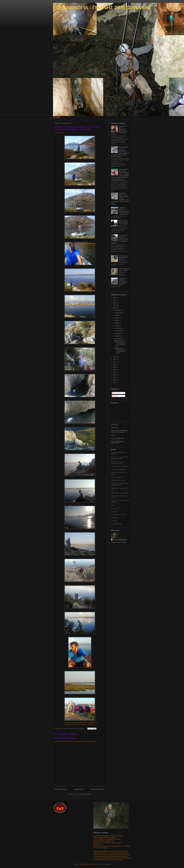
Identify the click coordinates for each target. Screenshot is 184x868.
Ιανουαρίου (118, 310)
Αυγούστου (118, 328)
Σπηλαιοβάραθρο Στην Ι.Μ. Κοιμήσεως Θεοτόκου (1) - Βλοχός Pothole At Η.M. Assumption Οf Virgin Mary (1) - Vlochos (120, 152)
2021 (115, 372)
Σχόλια (115, 396)
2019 (115, 367)
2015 (115, 357)
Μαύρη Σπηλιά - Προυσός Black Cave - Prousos (123, 222)
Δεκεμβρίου (118, 339)
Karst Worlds (115, 427)
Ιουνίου (117, 323)
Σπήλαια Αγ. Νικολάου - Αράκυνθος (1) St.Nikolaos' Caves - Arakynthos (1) (119, 282)
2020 (115, 370)
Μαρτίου (117, 315)
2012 (115, 303)
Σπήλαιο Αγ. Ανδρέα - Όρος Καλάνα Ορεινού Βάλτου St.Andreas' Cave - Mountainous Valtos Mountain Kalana (120, 198)
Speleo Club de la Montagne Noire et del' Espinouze (119, 431)
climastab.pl (115, 424)
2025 (115, 380)
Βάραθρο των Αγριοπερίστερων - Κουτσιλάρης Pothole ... (120, 350)
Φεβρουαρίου (119, 313)
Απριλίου (117, 318)
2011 (115, 300)
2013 (115, 305)
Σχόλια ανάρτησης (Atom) (83, 794)
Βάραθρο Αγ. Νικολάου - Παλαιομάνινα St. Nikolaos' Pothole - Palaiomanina (124, 211)
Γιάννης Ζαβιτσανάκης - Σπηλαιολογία (118, 442)
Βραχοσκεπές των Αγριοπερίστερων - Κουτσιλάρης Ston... (120, 343)
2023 (115, 375)
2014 (115, 308)
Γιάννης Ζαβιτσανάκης (117, 438)
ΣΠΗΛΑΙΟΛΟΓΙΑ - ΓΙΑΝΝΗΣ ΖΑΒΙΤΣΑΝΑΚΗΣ (102, 8)
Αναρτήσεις (116, 393)
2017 (115, 362)
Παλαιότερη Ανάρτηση (98, 789)
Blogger (108, 864)
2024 (115, 377)
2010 (115, 298)
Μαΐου (117, 320)
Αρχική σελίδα (79, 789)
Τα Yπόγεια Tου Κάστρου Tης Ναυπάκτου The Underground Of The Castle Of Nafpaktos (120, 239)
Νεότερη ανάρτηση (61, 789)
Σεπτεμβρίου (119, 331)
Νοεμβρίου (118, 336)
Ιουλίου (117, 326)
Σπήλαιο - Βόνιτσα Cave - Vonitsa (124, 270)
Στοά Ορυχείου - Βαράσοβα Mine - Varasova (124, 257)
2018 (115, 364)
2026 (115, 382)
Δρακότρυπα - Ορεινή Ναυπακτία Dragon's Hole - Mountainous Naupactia (119, 130)
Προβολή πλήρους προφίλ (119, 542)
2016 (115, 359)
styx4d (113, 435)
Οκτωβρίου (118, 333)
